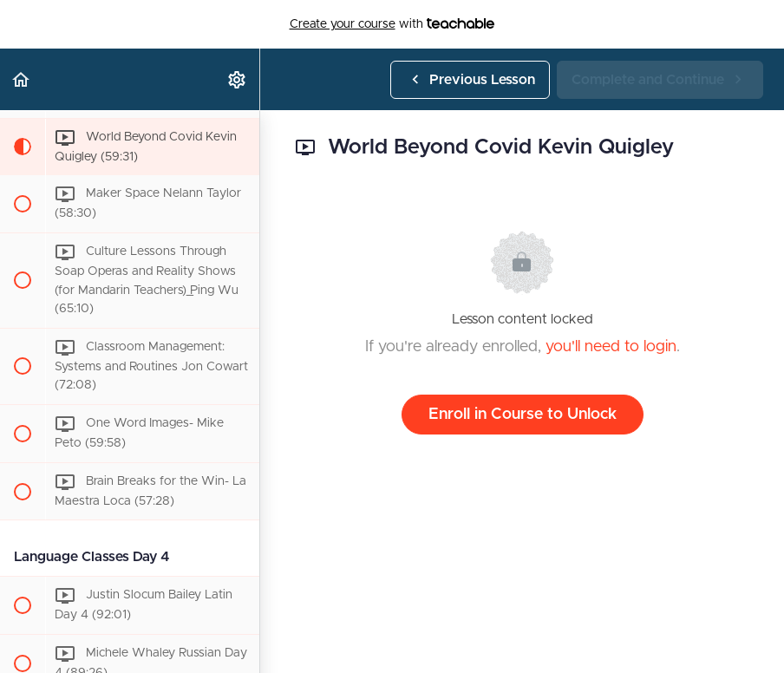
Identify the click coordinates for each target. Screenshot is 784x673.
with (392, 24)
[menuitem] (238, 79)
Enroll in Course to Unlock (523, 415)
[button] (22, 79)
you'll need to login (611, 347)
